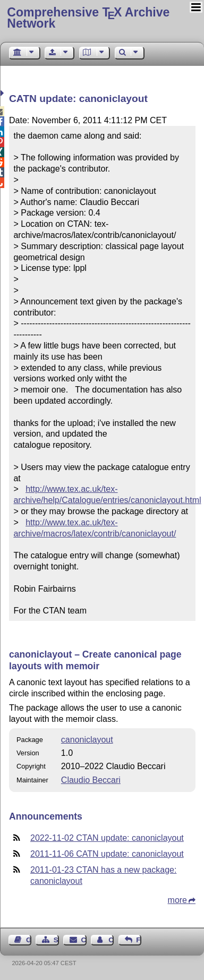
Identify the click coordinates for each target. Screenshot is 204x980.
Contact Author (111, 940)
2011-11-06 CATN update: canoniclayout (107, 854)
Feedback (139, 940)
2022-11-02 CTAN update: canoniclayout (107, 838)
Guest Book (29, 940)
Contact (84, 940)
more (177, 900)
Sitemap (56, 940)
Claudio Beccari (91, 780)
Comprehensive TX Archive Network (88, 18)
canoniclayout (87, 740)
